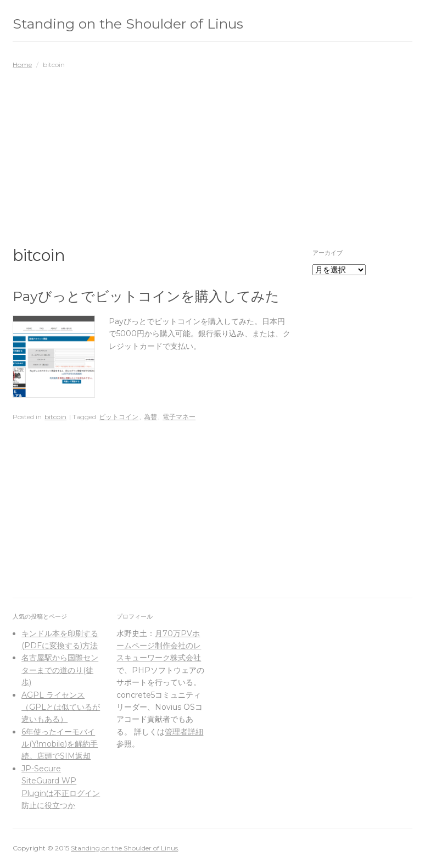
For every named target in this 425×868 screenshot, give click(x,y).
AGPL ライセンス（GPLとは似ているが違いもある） (61, 707)
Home (22, 65)
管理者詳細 (184, 732)
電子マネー (179, 417)
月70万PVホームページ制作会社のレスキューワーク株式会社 (159, 646)
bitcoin (55, 417)
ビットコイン (119, 417)
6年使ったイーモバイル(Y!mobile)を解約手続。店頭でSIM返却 (60, 744)
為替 (150, 417)
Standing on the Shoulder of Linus (128, 24)
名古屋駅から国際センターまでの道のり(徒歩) (60, 670)
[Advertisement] (213, 152)
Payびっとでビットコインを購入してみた (146, 296)
